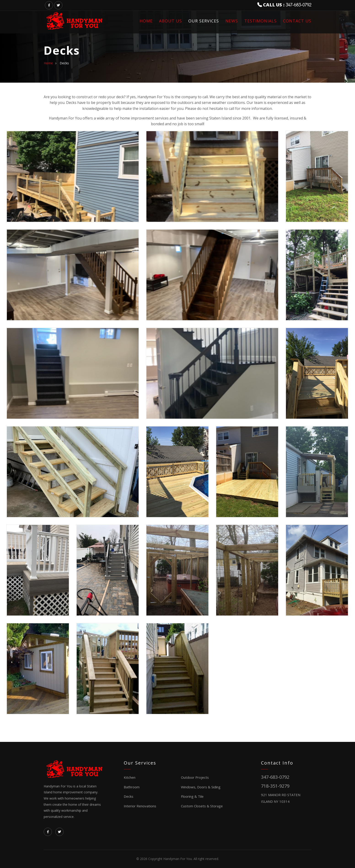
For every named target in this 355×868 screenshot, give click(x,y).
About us (170, 21)
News (232, 21)
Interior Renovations (140, 806)
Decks (129, 796)
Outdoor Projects (195, 777)
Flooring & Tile (192, 796)
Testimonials (260, 21)
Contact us (297, 21)
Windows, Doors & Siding (201, 787)
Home (146, 21)
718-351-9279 (275, 786)
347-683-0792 (299, 5)
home (48, 63)
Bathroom (132, 787)
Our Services (204, 21)
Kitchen (130, 777)
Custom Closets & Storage (202, 806)
